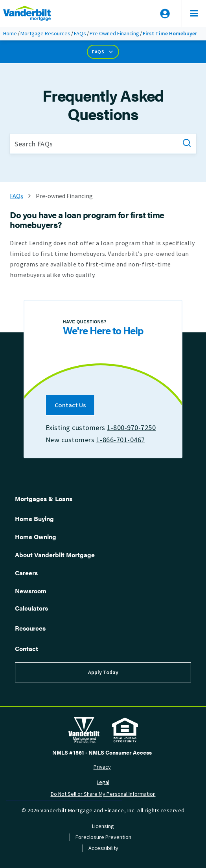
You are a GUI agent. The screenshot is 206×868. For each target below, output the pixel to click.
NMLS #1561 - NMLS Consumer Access (102, 752)
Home (10, 34)
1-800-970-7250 (131, 428)
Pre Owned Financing (114, 34)
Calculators (31, 608)
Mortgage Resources (45, 34)
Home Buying (34, 519)
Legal (103, 782)
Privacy (102, 767)
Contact (27, 648)
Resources (30, 628)
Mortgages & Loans (44, 499)
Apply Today (103, 672)
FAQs (80, 34)
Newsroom (31, 591)
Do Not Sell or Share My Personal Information (103, 794)
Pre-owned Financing (64, 196)
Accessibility (103, 848)
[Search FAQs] (103, 144)
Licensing (103, 826)
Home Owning (36, 537)
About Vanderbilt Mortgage (55, 555)
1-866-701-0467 (121, 440)
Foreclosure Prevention (103, 837)
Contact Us (70, 405)
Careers (26, 573)
